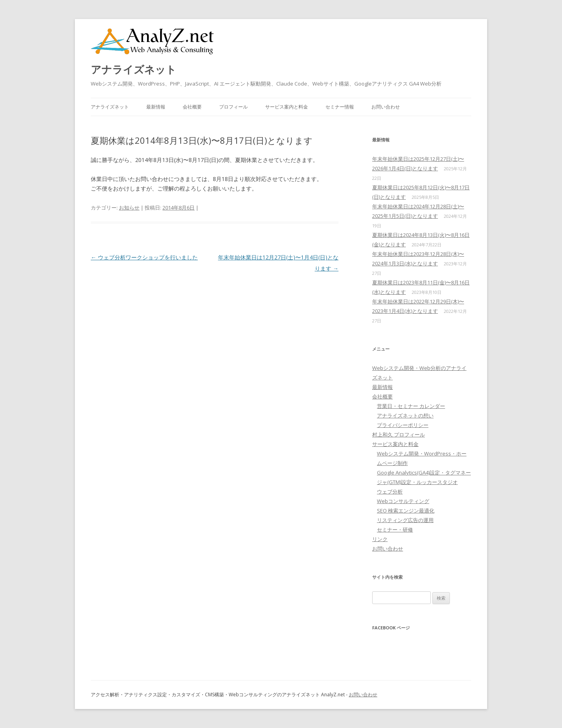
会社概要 (192, 107)
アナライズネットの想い (405, 415)
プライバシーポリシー (403, 425)
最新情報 (156, 107)
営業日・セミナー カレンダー (411, 406)
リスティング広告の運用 (405, 520)
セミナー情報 (340, 107)
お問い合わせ (386, 107)
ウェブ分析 (390, 492)
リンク (380, 539)
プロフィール (233, 107)
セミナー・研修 (395, 530)
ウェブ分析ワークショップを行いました (144, 257)
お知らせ (129, 208)
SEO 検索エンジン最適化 (406, 511)
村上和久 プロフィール (399, 435)
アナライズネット (134, 69)
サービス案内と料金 (287, 107)
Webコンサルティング (403, 501)
